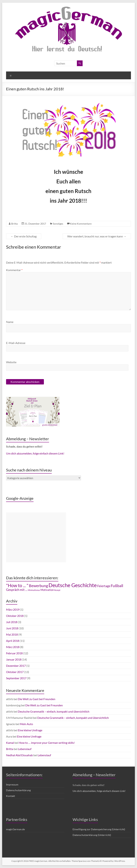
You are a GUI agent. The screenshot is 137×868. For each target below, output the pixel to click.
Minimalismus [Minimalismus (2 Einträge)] (34, 590)
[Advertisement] (36, 537)
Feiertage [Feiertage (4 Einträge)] (104, 586)
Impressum (12, 784)
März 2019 (13, 609)
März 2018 (13, 647)
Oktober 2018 (15, 616)
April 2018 (13, 641)
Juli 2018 (12, 622)
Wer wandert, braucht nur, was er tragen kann (97, 236)
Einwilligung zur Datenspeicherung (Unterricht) (99, 829)
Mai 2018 (12, 634)
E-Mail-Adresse (16, 343)
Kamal (10, 743)
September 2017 (16, 678)
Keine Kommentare (81, 224)
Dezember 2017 (16, 666)
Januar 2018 (14, 659)
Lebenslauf (25, 749)
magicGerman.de (15, 829)
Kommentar (14, 270)
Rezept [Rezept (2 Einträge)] (57, 590)
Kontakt (11, 796)
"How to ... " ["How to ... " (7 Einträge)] (17, 585)
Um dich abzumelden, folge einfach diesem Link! (35, 453)
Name (10, 322)
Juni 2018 (12, 628)
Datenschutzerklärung (18, 790)
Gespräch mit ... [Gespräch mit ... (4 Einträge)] (17, 590)
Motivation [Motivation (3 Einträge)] (47, 590)
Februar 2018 (14, 653)
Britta (14, 224)
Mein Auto (26, 724)
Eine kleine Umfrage (30, 730)
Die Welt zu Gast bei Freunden (37, 699)
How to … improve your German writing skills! (47, 743)
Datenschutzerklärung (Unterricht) (92, 835)
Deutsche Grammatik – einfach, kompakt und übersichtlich (54, 711)
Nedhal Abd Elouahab (19, 755)
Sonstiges (58, 224)
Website (11, 362)
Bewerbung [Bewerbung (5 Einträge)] (38, 586)
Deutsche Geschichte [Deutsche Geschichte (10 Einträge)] (73, 585)
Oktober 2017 (15, 672)
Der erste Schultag (24, 236)
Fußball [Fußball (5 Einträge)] (117, 586)
